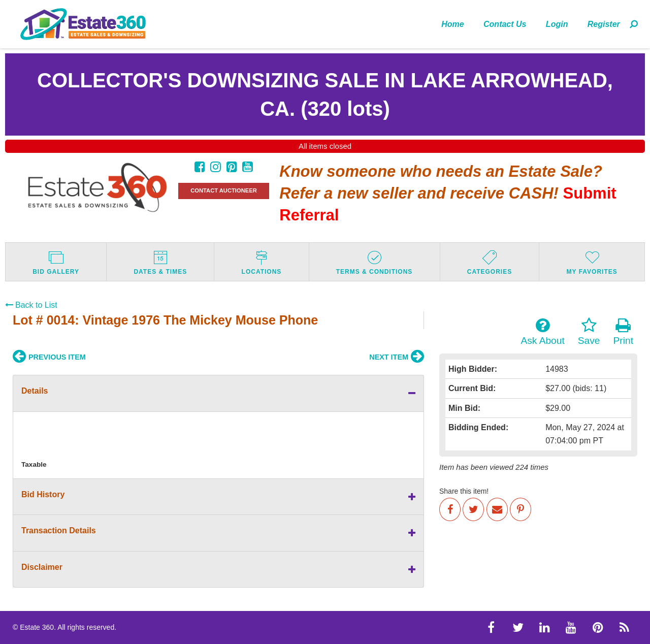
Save (589, 332)
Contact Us (505, 24)
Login (557, 24)
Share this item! (464, 491)
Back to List (31, 305)
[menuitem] (453, 24)
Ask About (542, 332)
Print (623, 332)
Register (604, 24)
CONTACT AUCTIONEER (224, 190)
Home (452, 24)
